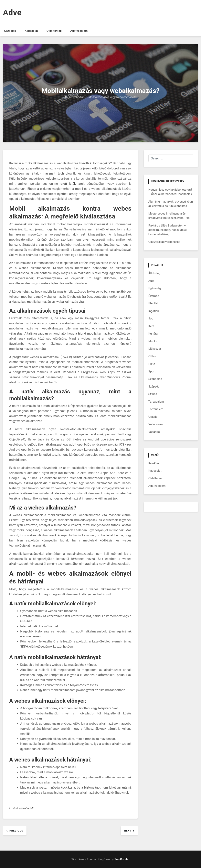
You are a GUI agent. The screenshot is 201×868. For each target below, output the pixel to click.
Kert (151, 326)
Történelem (156, 409)
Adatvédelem (79, 31)
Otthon (153, 356)
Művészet (155, 349)
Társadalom (156, 402)
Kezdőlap (10, 31)
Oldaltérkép (54, 31)
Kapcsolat (31, 31)
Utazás (153, 417)
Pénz (152, 364)
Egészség (155, 288)
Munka (153, 341)
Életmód (154, 296)
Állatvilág (154, 273)
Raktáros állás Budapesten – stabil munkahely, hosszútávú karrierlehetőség (168, 230)
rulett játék (68, 184)
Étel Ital (153, 303)
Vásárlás (154, 432)
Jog (151, 318)
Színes (153, 394)
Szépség (154, 387)
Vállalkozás (156, 424)
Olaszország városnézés (164, 242)
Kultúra (153, 334)
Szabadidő (28, 808)
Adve (12, 13)
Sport (152, 371)
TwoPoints (122, 859)
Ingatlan (154, 311)
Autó (151, 281)
